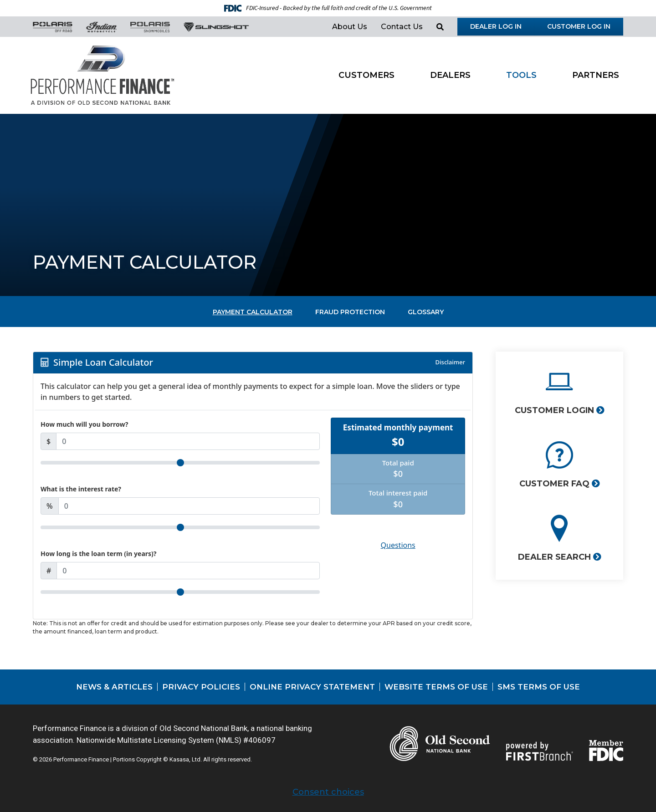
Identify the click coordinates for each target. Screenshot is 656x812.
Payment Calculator (253, 312)
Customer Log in (579, 26)
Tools (521, 75)
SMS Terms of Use (539, 687)
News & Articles (114, 687)
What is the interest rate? (81, 489)
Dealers (450, 75)
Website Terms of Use (436, 687)
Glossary (426, 312)
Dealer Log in (496, 26)
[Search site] (440, 27)
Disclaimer (450, 362)
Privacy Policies (201, 687)
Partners (596, 75)
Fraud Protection (350, 312)
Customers (366, 75)
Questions (398, 545)
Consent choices (328, 792)
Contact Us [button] (402, 27)
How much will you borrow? (84, 424)
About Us (350, 27)
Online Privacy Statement (312, 687)
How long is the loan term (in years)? (99, 554)
